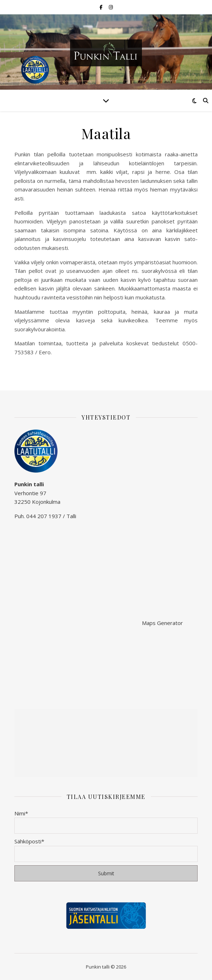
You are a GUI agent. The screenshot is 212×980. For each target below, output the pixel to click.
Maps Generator (162, 623)
